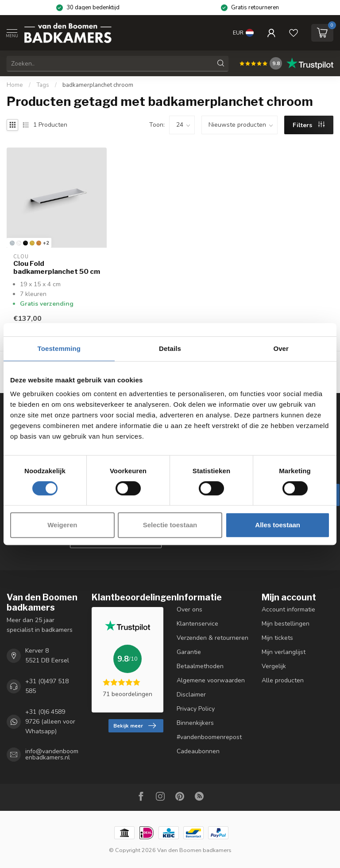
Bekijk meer (135, 726)
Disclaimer (191, 695)
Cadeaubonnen (198, 751)
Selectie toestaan (170, 525)
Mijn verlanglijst (284, 652)
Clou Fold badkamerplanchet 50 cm (57, 268)
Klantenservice (197, 624)
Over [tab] (281, 348)
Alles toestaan (278, 525)
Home (15, 85)
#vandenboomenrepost (209, 737)
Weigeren (62, 525)
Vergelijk (274, 666)
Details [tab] (170, 348)
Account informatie (288, 609)
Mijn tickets (277, 638)
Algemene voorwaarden (211, 680)
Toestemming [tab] (59, 348)
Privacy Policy (196, 709)
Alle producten (283, 680)
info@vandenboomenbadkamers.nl (52, 755)
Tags (43, 85)
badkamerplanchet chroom (98, 85)
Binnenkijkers (195, 723)
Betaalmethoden (200, 666)
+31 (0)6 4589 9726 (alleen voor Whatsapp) (50, 722)
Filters (309, 125)
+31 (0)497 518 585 (47, 686)
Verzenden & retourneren (212, 638)
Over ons (189, 609)
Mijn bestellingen (286, 624)
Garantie (189, 652)
